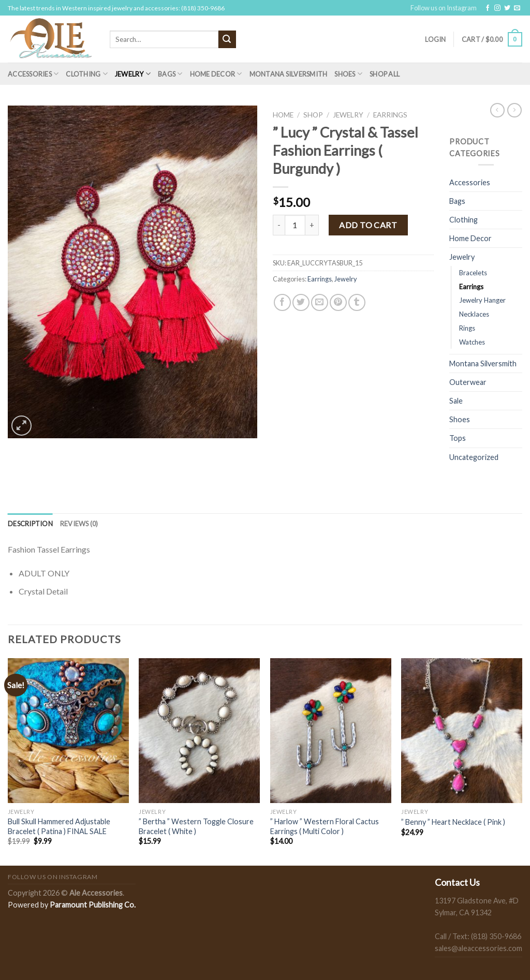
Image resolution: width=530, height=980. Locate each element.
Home (283, 115)
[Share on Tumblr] (357, 302)
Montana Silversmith (289, 74)
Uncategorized (474, 457)
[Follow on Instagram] (497, 8)
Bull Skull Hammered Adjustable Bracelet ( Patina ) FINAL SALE (59, 826)
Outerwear (468, 382)
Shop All (385, 74)
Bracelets (473, 273)
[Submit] (227, 39)
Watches (472, 342)
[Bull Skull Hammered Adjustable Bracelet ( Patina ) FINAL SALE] (68, 731)
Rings (467, 328)
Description (30, 524)
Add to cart (368, 225)
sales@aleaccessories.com (479, 948)
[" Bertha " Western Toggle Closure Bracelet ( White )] (199, 731)
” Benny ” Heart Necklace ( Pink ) (453, 822)
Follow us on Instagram (444, 8)
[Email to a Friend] (320, 302)
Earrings (390, 115)
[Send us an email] (517, 8)
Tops (458, 438)
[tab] (30, 524)
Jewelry (133, 74)
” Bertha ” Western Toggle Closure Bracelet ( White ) (196, 826)
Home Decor (216, 74)
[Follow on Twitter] (507, 8)
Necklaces (474, 314)
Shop (313, 115)
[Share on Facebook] (282, 302)
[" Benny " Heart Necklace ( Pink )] (462, 731)
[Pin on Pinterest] (338, 302)
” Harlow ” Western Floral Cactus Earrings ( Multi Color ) (325, 826)
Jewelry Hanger (482, 300)
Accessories (33, 74)
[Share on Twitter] (301, 302)
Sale (456, 401)
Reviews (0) (79, 524)
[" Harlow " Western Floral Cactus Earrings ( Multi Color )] (331, 731)
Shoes (348, 74)
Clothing (87, 74)
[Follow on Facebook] (488, 8)
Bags (170, 74)
